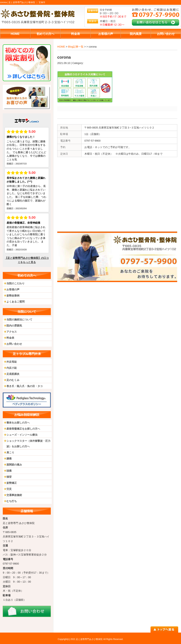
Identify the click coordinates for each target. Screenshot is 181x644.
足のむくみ (13, 380)
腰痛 (9, 459)
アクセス (12, 332)
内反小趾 (12, 368)
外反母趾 (12, 362)
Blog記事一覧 (76, 47)
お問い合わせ (14, 344)
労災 (9, 489)
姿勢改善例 (13, 296)
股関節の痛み (14, 465)
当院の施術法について (19, 320)
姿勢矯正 (12, 483)
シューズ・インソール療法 (22, 435)
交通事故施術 (14, 495)
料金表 (10, 338)
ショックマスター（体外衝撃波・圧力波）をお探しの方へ (28, 444)
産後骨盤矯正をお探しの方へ (23, 429)
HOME (61, 47)
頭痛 (9, 471)
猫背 (9, 477)
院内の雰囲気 (14, 326)
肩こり (10, 452)
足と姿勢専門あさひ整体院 (89, 639)
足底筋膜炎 (13, 374)
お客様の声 (13, 289)
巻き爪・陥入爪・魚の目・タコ (25, 386)
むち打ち (12, 501)
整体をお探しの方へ (18, 423)
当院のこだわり (16, 283)
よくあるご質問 (16, 302)
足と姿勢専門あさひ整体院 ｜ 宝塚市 (27, 2)
